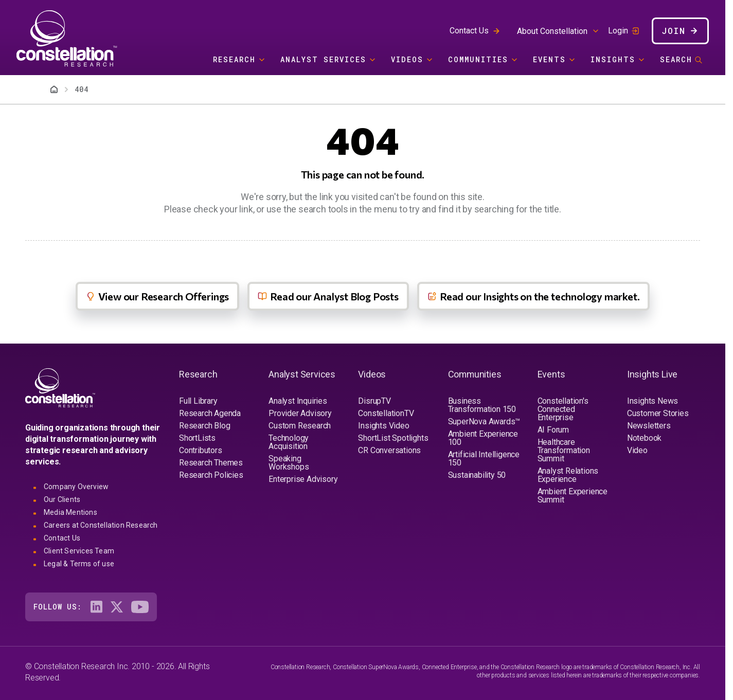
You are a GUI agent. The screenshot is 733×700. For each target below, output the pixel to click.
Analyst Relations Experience (568, 475)
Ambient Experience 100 (483, 438)
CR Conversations (389, 450)
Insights (613, 59)
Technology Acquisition (289, 442)
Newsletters (649, 426)
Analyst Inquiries (298, 401)
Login (618, 31)
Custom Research (300, 426)
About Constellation (552, 31)
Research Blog (204, 426)
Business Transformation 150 (482, 405)
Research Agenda (210, 413)
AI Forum (553, 430)
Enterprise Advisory (303, 479)
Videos (407, 59)
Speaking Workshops (289, 463)
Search (676, 59)
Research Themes (211, 463)
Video (637, 450)
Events (549, 59)
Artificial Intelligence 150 (484, 459)
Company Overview (76, 487)
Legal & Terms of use (79, 564)
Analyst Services (323, 59)
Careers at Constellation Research (101, 525)
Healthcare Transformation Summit (564, 450)
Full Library (198, 401)
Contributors (201, 450)
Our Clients (62, 499)
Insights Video (383, 426)
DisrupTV (374, 401)
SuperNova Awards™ (484, 421)
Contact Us (469, 31)
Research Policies (211, 475)
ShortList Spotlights (393, 438)
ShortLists (197, 438)
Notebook (644, 438)
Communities (478, 59)
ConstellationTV (386, 413)
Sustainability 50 (477, 475)
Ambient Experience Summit (573, 496)
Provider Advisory (300, 413)
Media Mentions (70, 512)
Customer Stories (658, 413)
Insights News (652, 401)
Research (234, 59)
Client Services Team (79, 551)
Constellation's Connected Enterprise (563, 409)
